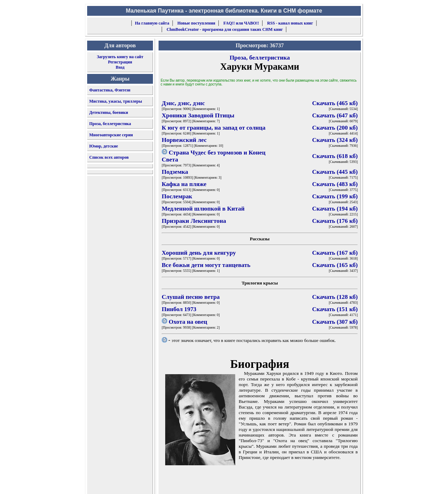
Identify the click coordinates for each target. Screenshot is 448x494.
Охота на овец (188, 322)
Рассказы (260, 239)
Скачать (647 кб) (335, 115)
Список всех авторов (109, 157)
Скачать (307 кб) (335, 322)
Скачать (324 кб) (335, 140)
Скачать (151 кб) (335, 309)
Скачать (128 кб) (335, 297)
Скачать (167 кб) (335, 253)
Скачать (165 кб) (335, 265)
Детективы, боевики (109, 112)
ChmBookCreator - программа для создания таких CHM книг (225, 29)
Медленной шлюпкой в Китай (203, 209)
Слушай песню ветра (191, 297)
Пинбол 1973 (179, 309)
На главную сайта (152, 23)
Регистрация (120, 62)
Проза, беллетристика (110, 124)
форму (303, 483)
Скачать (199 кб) (335, 196)
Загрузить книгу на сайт (120, 57)
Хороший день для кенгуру (199, 253)
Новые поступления (196, 23)
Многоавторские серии (111, 135)
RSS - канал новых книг (290, 23)
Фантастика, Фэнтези (110, 90)
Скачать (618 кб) (335, 156)
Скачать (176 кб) (335, 221)
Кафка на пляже (184, 184)
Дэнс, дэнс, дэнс (183, 103)
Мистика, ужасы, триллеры (116, 101)
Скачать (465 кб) (335, 103)
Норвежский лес (184, 140)
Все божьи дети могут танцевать (206, 265)
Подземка (175, 172)
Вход (120, 67)
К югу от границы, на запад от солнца (213, 128)
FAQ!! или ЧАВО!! (241, 23)
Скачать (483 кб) (335, 184)
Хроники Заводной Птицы (198, 115)
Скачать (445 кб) (335, 172)
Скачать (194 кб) (335, 209)
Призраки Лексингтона (194, 221)
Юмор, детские (104, 146)
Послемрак (177, 196)
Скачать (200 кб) (335, 128)
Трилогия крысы (260, 283)
